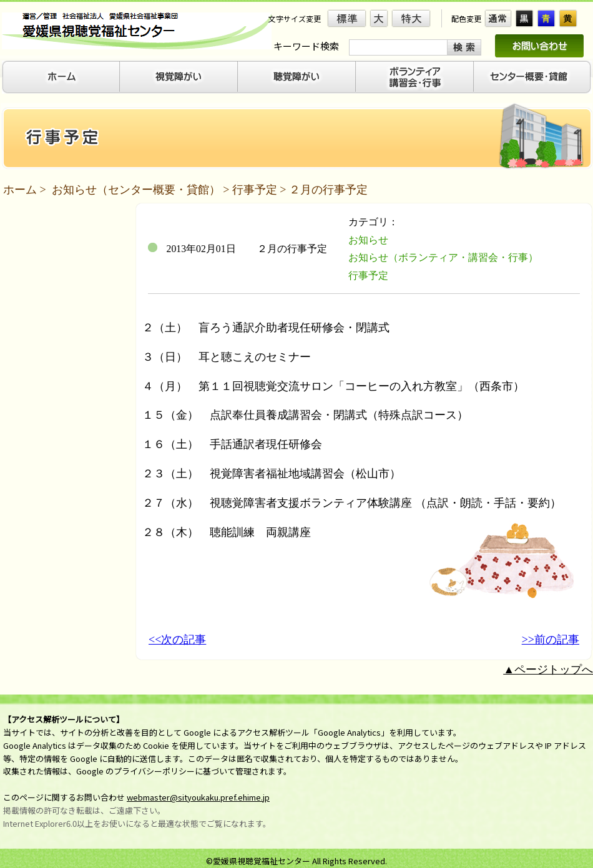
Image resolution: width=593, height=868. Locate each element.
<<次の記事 (177, 640)
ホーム (20, 190)
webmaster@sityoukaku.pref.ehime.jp (198, 797)
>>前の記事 (551, 640)
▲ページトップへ (548, 670)
